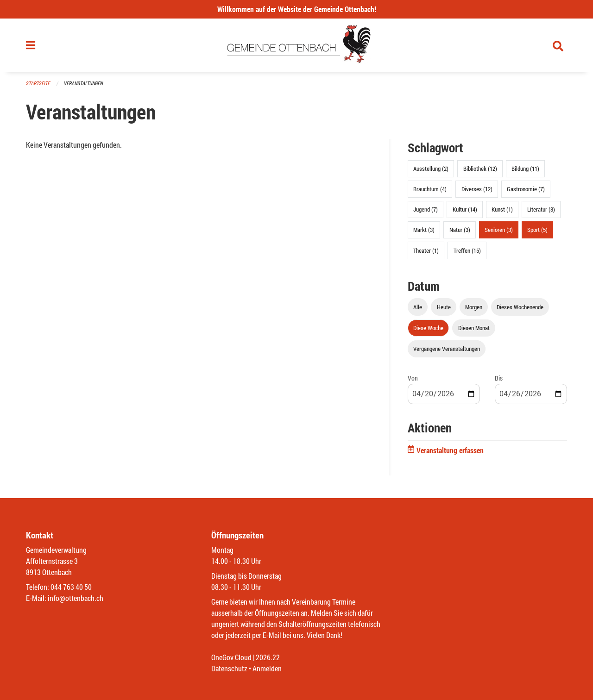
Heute (444, 307)
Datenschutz (229, 668)
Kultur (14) (465, 209)
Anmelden (267, 668)
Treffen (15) (467, 250)
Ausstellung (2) (431, 169)
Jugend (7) (426, 209)
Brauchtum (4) (430, 189)
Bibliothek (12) (480, 169)
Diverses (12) (477, 189)
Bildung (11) (525, 169)
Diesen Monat (474, 328)
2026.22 (268, 657)
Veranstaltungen (83, 83)
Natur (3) (460, 230)
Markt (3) (424, 230)
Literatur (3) (541, 209)
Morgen (474, 307)
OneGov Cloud (231, 657)
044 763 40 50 (71, 587)
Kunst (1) (502, 209)
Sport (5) (537, 230)
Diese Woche (428, 328)
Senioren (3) (499, 230)
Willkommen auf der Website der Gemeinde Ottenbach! (297, 9)
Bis (499, 378)
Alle (418, 307)
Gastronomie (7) (526, 189)
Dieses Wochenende (520, 307)
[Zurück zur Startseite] (297, 45)
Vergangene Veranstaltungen (447, 349)
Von (413, 378)
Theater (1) (426, 250)
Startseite (38, 83)
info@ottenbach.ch (76, 598)
